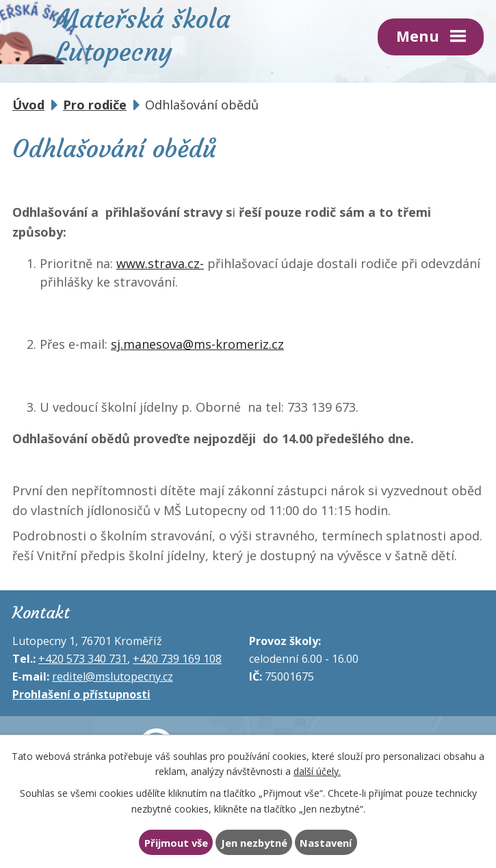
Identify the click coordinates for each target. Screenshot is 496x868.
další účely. (317, 771)
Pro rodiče (95, 105)
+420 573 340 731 (83, 659)
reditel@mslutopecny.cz (113, 676)
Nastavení (326, 843)
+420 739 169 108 (177, 659)
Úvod (28, 105)
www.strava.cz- (160, 263)
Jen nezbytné (254, 843)
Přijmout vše (176, 843)
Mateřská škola (143, 34)
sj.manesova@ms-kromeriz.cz (197, 344)
